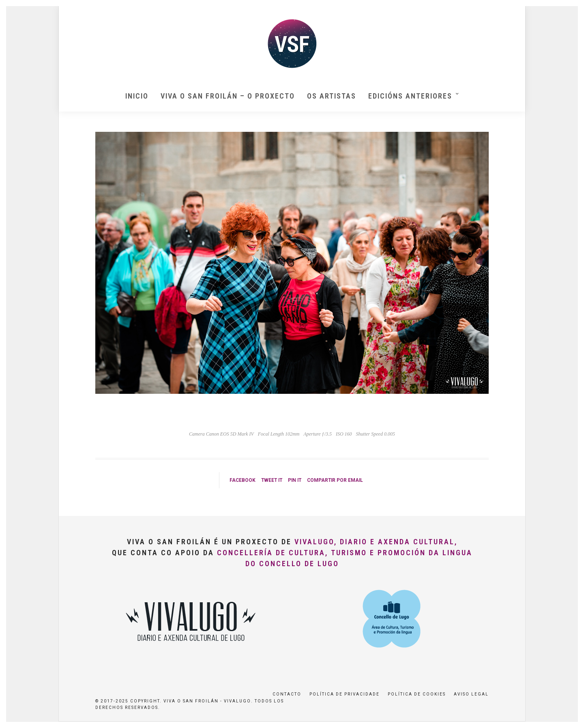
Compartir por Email (335, 480)
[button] (567, 11)
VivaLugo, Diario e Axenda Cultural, (376, 542)
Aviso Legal (471, 694)
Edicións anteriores (410, 96)
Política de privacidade (345, 694)
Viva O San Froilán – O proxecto (228, 96)
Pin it (295, 480)
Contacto (287, 694)
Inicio (137, 96)
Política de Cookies (417, 694)
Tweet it (272, 480)
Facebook (243, 480)
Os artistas (332, 96)
